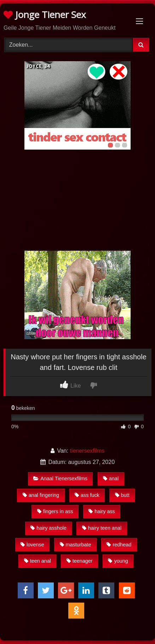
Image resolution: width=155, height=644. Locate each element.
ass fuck (87, 495)
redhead (119, 545)
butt (122, 495)
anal (111, 478)
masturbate (76, 545)
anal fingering (41, 495)
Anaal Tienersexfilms (60, 478)
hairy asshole (48, 528)
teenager (80, 561)
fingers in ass (55, 511)
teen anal (38, 561)
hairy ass (102, 511)
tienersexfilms (87, 451)
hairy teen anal (102, 528)
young (118, 561)
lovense (32, 545)
